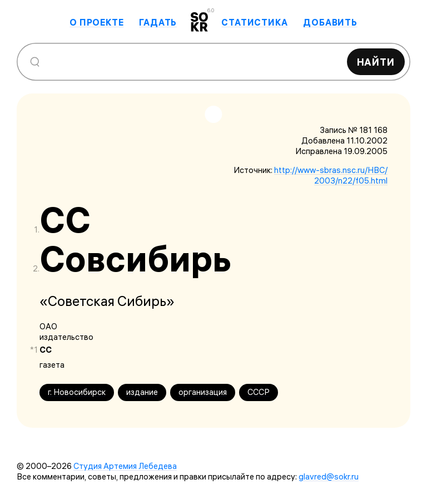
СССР (259, 392)
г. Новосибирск (77, 392)
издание (142, 392)
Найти (376, 62)
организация (203, 392)
